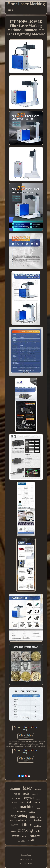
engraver (19, 836)
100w (11, 820)
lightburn (38, 790)
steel (32, 817)
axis (26, 793)
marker (22, 811)
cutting (32, 812)
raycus (29, 798)
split (38, 831)
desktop (38, 826)
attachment (21, 820)
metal (15, 825)
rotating (22, 803)
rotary (35, 836)
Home (26, 851)
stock (38, 808)
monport (17, 798)
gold (39, 817)
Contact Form (26, 855)
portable (21, 841)
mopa (17, 794)
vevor (38, 799)
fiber (27, 825)
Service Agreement (26, 863)
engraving (19, 816)
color (13, 831)
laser (27, 788)
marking (26, 830)
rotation (15, 808)
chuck (37, 802)
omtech (35, 794)
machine (27, 806)
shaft (31, 840)
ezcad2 (14, 802)
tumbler (38, 820)
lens (30, 821)
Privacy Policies (26, 859)
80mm (15, 789)
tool (29, 802)
